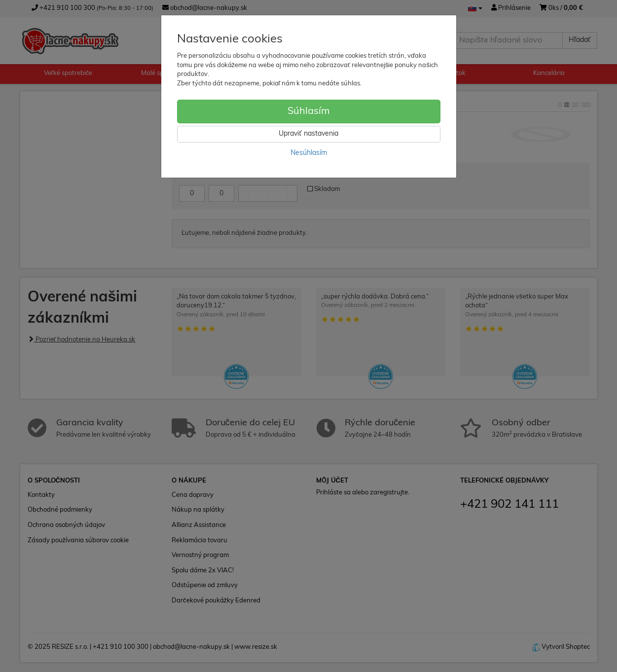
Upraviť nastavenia (308, 134)
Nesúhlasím (309, 153)
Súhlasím (309, 112)
